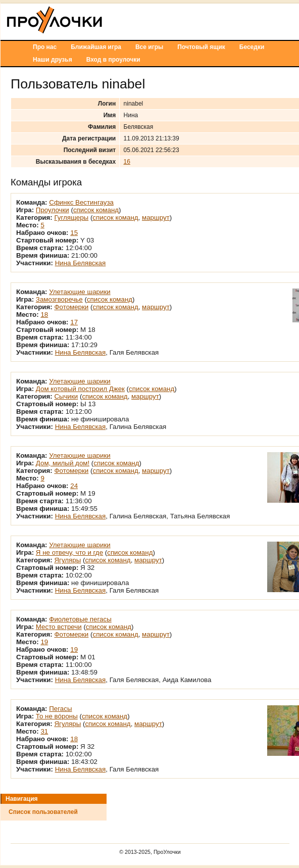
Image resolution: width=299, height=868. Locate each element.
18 (44, 315)
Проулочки (53, 210)
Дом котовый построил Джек (80, 389)
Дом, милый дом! (63, 463)
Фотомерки (71, 307)
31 (44, 731)
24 (74, 486)
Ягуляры (67, 560)
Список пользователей (43, 812)
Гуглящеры (71, 218)
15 (74, 233)
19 (44, 642)
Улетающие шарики (80, 292)
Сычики (66, 396)
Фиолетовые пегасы (80, 619)
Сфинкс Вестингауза (81, 202)
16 (127, 162)
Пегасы (60, 709)
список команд (96, 210)
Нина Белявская (81, 263)
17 (74, 322)
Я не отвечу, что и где (69, 552)
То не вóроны (57, 716)
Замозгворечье (59, 299)
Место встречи (59, 627)
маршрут (156, 218)
